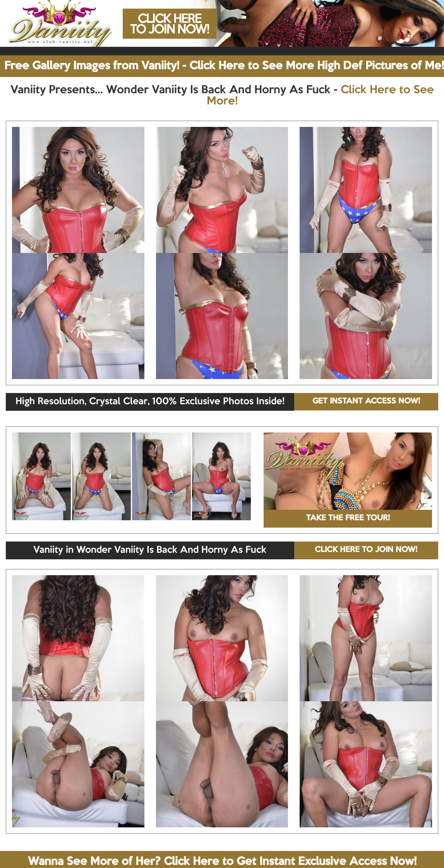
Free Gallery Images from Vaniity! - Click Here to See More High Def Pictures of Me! (224, 66)
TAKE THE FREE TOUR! (348, 518)
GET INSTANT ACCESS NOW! (366, 402)
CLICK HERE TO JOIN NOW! (366, 550)
